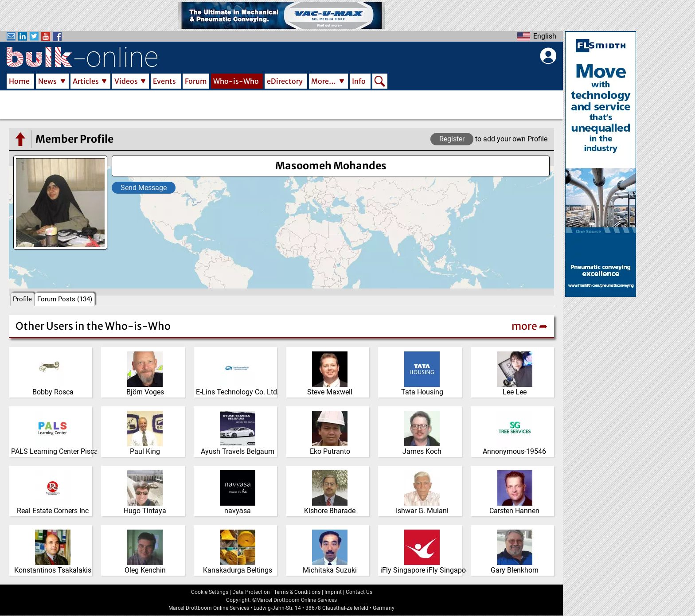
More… (324, 81)
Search (380, 82)
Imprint (333, 592)
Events (164, 81)
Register (452, 139)
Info (359, 81)
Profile (22, 299)
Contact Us (359, 592)
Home (19, 81)
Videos (126, 81)
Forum (196, 81)
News (47, 81)
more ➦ (529, 326)
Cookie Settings (210, 592)
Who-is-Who (236, 81)
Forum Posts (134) (65, 299)
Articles (86, 81)
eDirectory (285, 81)
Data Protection (251, 592)
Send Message (144, 188)
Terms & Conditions (297, 592)
